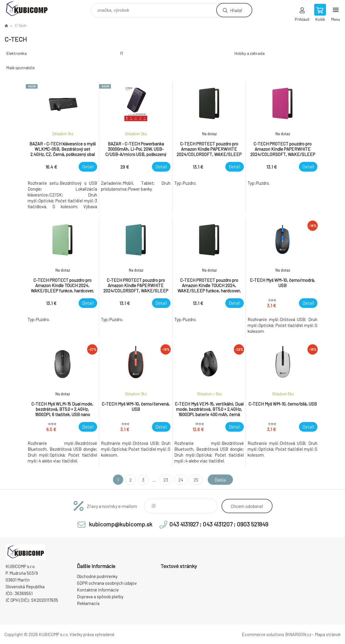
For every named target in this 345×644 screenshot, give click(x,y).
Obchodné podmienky (97, 576)
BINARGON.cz (298, 634)
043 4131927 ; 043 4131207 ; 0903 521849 (219, 524)
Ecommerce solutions (263, 634)
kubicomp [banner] (30, 9)
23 (165, 480)
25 (195, 480)
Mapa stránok (328, 634)
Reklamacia (88, 603)
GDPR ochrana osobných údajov (107, 583)
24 (180, 480)
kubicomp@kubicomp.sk (121, 524)
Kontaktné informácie (98, 590)
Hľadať (236, 10)
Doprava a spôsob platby (100, 596)
